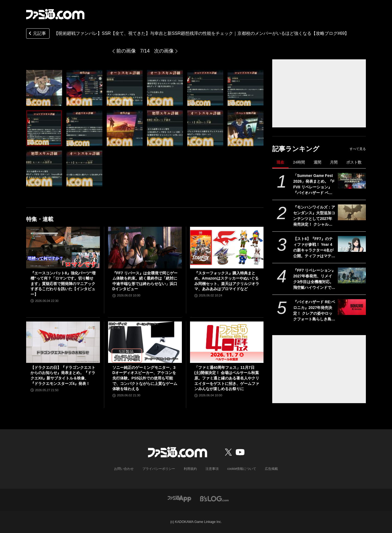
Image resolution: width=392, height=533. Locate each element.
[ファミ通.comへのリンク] (55, 14)
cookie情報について (242, 469)
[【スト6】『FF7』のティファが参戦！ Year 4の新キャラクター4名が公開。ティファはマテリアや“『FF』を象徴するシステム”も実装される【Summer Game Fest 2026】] (352, 244)
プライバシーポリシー (159, 469)
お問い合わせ (124, 469)
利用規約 (190, 469)
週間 (317, 162)
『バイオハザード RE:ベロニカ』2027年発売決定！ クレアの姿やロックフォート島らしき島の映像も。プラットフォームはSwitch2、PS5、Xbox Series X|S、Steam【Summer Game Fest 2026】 (314, 311)
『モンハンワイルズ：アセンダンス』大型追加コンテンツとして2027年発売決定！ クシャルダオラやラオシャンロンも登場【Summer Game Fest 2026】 (314, 216)
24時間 (299, 162)
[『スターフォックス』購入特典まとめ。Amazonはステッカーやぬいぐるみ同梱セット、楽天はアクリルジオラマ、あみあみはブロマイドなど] (227, 247)
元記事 (37, 34)
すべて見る (358, 149)
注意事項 (212, 469)
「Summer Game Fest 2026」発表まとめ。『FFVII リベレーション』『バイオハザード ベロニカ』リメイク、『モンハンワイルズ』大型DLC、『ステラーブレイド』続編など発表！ (314, 185)
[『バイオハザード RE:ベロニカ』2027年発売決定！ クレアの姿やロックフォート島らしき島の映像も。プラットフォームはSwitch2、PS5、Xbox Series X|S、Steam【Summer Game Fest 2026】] (352, 307)
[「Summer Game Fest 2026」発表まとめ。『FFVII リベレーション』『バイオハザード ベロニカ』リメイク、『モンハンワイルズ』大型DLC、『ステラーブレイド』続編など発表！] (352, 181)
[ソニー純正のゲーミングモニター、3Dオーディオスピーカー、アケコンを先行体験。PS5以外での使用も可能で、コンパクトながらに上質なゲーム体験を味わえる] (145, 342)
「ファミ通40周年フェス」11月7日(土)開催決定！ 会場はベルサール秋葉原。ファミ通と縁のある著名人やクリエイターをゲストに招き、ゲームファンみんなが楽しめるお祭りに (227, 378)
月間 (334, 162)
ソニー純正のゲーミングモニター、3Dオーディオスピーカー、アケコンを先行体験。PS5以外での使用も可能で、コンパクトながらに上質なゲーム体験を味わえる (145, 378)
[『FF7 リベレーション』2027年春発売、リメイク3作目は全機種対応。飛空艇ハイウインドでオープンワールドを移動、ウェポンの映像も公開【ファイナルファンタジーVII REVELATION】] (352, 275)
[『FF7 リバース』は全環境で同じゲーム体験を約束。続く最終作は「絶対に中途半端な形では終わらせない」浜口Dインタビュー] (145, 247)
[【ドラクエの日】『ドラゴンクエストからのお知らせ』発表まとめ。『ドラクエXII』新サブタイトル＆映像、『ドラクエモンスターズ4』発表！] (63, 342)
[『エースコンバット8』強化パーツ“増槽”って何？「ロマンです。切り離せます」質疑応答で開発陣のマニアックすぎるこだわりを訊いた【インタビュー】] (63, 247)
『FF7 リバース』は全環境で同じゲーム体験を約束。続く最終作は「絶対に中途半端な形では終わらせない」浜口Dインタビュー (145, 281)
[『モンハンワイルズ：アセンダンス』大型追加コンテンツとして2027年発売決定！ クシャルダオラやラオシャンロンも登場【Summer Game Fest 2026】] (352, 212)
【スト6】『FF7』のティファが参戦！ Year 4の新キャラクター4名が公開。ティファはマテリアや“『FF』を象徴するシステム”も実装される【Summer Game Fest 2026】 (314, 248)
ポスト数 (354, 162)
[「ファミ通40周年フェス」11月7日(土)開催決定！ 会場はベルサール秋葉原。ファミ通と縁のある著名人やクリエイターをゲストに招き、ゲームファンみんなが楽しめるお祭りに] (227, 342)
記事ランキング (296, 149)
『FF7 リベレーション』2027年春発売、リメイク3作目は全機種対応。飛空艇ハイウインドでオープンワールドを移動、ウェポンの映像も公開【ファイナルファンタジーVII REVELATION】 (314, 279)
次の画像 (164, 51)
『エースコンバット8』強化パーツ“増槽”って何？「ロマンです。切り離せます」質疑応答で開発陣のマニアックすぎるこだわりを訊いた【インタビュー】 (63, 284)
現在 (280, 162)
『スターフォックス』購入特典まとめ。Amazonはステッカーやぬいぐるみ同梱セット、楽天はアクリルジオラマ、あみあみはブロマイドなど (227, 281)
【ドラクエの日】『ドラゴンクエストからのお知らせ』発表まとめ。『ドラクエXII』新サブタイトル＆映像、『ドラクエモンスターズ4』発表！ (63, 376)
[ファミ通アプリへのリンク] (179, 498)
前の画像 (126, 51)
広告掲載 (271, 469)
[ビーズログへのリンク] (214, 498)
